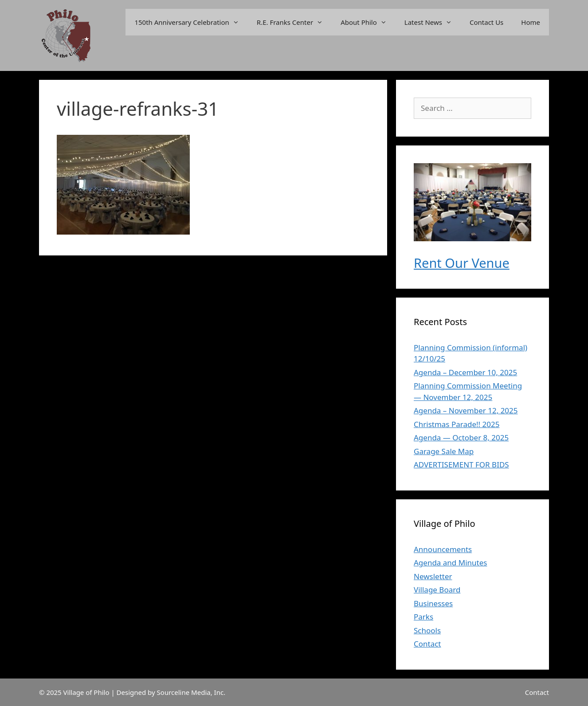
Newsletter (433, 576)
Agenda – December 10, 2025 (465, 372)
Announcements (443, 549)
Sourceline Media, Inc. (191, 692)
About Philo (368, 22)
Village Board (437, 590)
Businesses (433, 603)
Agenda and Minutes (450, 563)
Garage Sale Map (444, 451)
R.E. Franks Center (294, 22)
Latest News (433, 22)
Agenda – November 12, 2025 (466, 410)
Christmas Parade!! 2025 (457, 424)
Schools (427, 630)
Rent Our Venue (462, 263)
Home (531, 22)
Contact (427, 644)
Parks (423, 617)
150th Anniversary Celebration (191, 22)
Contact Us (486, 22)
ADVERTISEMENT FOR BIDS (461, 465)
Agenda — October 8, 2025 (461, 437)
